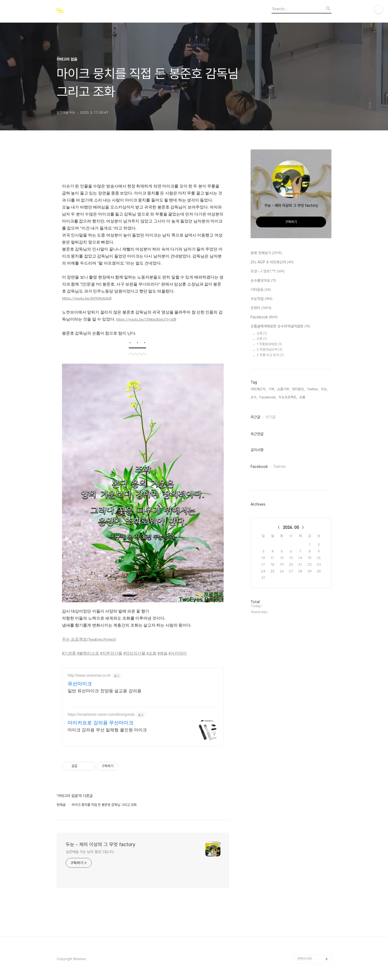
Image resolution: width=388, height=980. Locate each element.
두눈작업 (261, 299)
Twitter (280, 467)
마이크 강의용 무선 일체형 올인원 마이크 (107, 730)
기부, (272, 389)
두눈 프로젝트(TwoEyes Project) (89, 639)
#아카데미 (177, 653)
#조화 (152, 653)
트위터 (261, 308)
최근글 (255, 417)
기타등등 (261, 290)
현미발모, (298, 389)
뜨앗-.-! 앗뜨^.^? (268, 272)
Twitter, (313, 389)
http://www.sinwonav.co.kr (89, 675)
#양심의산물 (134, 653)
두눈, (324, 389)
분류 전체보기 (266, 253)
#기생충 (69, 653)
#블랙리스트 (88, 653)
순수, (254, 397)
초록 (262, 333)
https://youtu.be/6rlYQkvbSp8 (87, 298)
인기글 (271, 417)
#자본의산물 (111, 653)
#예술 (162, 653)
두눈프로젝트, (288, 397)
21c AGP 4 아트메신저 (272, 262)
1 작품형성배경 (269, 344)
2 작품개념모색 (269, 350)
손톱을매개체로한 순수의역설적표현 (280, 326)
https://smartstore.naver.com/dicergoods (101, 714)
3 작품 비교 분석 (270, 355)
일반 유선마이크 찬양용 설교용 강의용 (105, 691)
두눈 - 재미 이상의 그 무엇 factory (101, 844)
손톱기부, (284, 389)
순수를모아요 (263, 281)
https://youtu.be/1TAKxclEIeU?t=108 (146, 319)
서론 (262, 339)
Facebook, (268, 397)
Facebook (264, 317)
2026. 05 (291, 527)
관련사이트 (305, 959)
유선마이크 (80, 684)
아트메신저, (258, 389)
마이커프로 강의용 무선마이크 (101, 723)
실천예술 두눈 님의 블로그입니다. (90, 852)
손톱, (303, 397)
